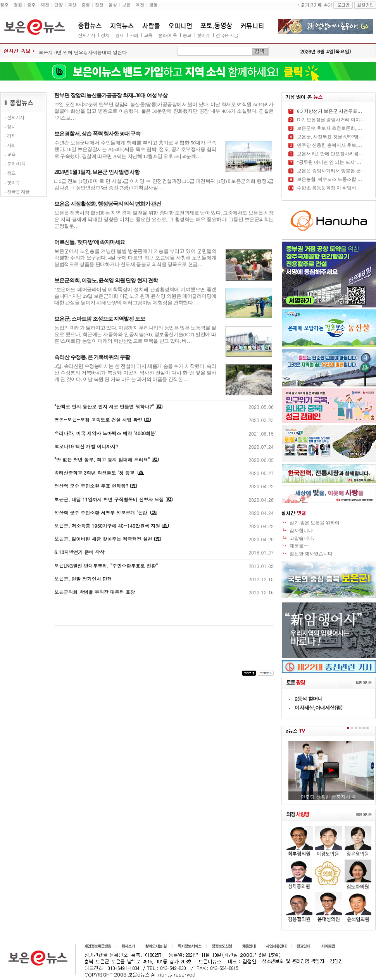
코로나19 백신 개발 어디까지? (86, 446)
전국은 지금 (227, 35)
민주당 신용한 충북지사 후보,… (329, 145)
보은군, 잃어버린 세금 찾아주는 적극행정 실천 (103, 539)
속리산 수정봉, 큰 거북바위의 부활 (92, 357)
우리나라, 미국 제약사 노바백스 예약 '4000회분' (105, 433)
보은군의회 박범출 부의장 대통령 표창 (95, 592)
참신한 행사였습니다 (311, 554)
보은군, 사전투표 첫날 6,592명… (330, 137)
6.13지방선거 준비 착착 (79, 552)
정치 (105, 35)
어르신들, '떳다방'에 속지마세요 (90, 242)
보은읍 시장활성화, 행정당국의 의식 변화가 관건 (108, 204)
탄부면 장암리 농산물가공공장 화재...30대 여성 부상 (111, 95)
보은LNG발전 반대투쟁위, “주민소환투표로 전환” (106, 566)
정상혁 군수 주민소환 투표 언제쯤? (91, 486)
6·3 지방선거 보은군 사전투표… (329, 111)
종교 (187, 35)
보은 (126, 5)
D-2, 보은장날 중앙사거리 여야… (331, 120)
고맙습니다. (302, 538)
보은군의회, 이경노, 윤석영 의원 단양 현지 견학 (106, 281)
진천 (99, 5)
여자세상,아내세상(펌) (318, 708)
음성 (113, 5)
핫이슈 (203, 35)
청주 (4, 5)
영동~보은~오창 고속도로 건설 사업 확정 (98, 420)
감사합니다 (301, 530)
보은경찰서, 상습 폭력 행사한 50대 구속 (97, 134)
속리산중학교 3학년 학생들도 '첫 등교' (95, 473)
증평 (86, 5)
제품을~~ (299, 546)
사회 (134, 35)
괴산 (72, 5)
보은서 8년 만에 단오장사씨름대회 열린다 (83, 52)
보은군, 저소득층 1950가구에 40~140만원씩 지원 (107, 526)
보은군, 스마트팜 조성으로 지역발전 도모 (100, 319)
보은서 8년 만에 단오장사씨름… (330, 154)
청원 (18, 5)
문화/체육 (167, 35)
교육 (148, 35)
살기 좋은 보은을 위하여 (315, 523)
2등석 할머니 (309, 699)
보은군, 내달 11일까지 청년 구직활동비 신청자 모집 (109, 499)
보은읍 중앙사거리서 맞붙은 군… (331, 171)
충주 (31, 5)
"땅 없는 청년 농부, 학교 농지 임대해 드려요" (102, 459)
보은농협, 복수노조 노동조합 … (329, 179)
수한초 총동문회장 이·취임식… (329, 188)
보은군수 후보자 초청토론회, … (329, 128)
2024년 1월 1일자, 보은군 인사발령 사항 (97, 172)
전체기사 (86, 35)
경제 (119, 35)
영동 (154, 5)
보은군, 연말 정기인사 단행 (83, 579)
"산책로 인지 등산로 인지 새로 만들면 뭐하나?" (104, 406)
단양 (59, 5)
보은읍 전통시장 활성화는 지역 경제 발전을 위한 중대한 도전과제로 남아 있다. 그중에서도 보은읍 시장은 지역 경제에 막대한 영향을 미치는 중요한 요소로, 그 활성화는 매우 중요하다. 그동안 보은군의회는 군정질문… (164, 220)
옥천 (140, 5)
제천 (45, 5)
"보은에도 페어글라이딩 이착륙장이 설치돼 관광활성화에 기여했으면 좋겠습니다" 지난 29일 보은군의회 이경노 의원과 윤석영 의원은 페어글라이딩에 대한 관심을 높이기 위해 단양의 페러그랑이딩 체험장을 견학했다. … (135, 296)
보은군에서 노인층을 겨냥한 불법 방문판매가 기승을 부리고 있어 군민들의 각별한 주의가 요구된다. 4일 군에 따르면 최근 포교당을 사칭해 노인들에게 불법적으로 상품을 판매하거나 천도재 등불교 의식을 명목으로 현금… (135, 258)
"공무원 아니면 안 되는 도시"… (329, 162)
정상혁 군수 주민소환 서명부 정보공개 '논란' (101, 512)
